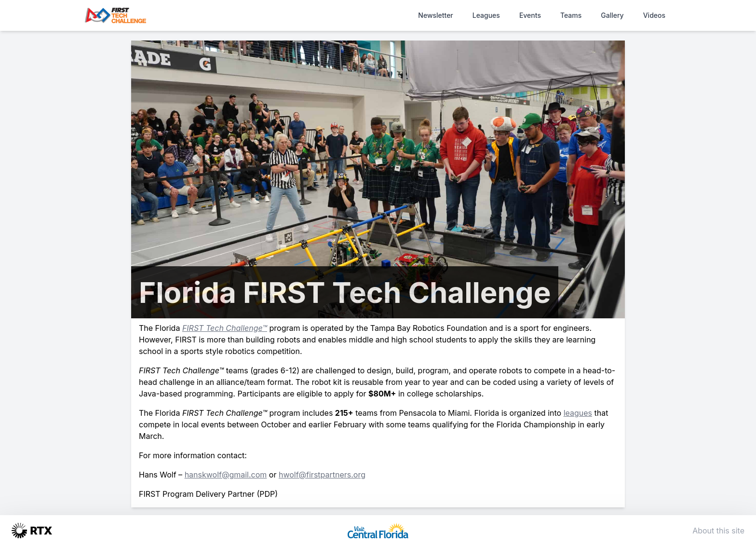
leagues (578, 413)
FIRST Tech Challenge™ (225, 328)
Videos (654, 15)
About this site (718, 531)
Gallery (612, 15)
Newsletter (435, 15)
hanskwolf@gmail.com (226, 475)
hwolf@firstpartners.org (322, 475)
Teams (571, 15)
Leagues (486, 15)
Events (530, 15)
